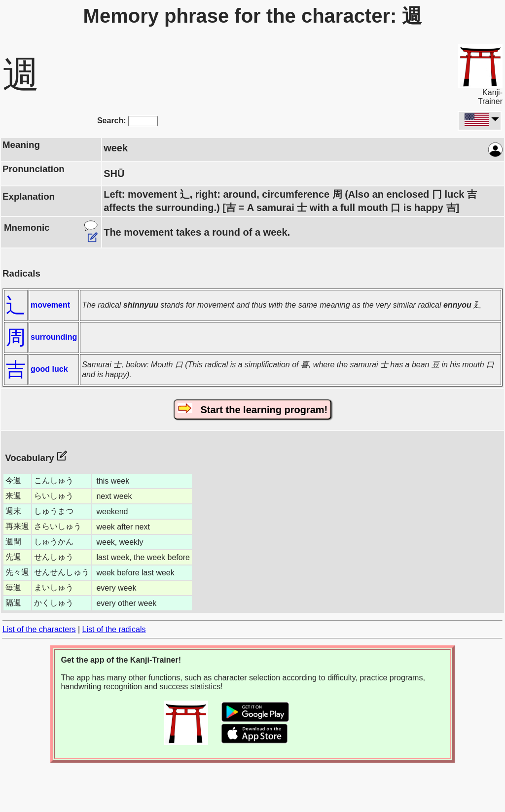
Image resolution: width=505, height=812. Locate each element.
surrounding (54, 337)
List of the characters (39, 629)
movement (50, 305)
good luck (49, 369)
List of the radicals (114, 629)
